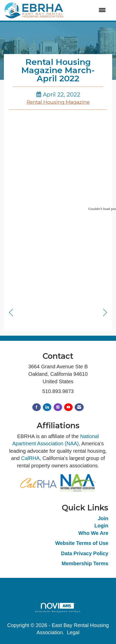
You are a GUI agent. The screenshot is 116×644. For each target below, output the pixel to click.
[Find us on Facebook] (37, 407)
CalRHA (30, 458)
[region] (105, 313)
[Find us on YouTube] (68, 407)
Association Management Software (58, 608)
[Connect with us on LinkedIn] (47, 407)
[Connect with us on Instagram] (58, 407)
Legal (73, 632)
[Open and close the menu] (88, 10)
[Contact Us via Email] (79, 407)
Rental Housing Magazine (58, 102)
